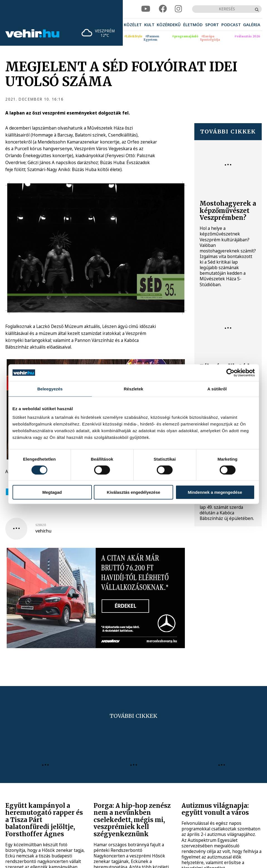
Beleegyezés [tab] (50, 389)
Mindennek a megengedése (215, 492)
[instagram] (178, 9)
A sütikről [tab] (217, 389)
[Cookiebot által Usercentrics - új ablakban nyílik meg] (230, 373)
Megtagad (52, 492)
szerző (41, 525)
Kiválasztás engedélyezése (134, 492)
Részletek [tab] (133, 389)
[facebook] (163, 9)
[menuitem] (133, 25)
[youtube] (146, 9)
